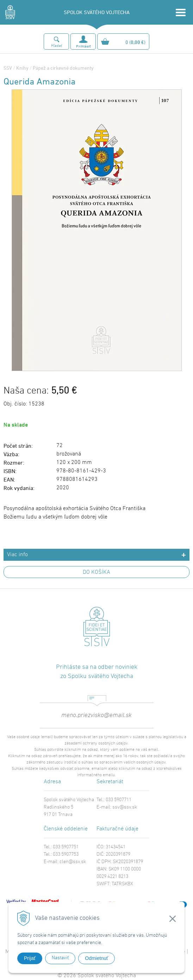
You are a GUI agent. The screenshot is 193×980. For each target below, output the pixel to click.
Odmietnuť (96, 958)
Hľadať (57, 46)
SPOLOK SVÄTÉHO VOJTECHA (97, 12)
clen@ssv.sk (73, 862)
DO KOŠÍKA (96, 572)
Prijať (30, 958)
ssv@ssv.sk (125, 807)
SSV (8, 68)
